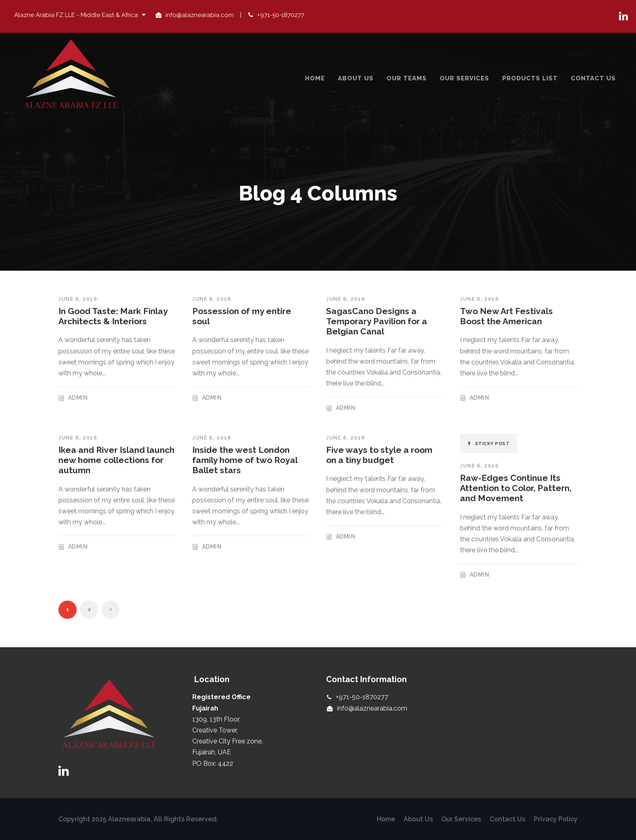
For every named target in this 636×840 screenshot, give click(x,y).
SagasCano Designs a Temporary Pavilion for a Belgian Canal (377, 321)
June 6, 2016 (78, 299)
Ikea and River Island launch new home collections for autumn (116, 460)
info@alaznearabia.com (200, 15)
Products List (530, 78)
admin (78, 398)
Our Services (464, 78)
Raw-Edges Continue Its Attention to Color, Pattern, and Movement (516, 488)
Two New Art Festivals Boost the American (506, 316)
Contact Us (593, 78)
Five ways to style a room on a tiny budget (379, 455)
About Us (356, 78)
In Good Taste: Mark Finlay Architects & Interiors (113, 316)
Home (315, 78)
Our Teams (407, 78)
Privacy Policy (556, 819)
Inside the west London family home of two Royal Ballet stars (245, 460)
